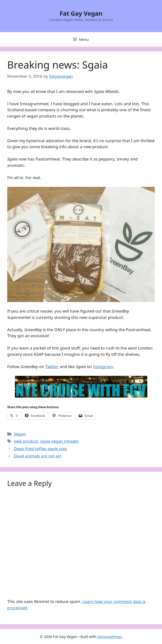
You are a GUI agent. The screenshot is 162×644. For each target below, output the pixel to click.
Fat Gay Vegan (81, 13)
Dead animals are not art (38, 456)
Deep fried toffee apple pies (40, 449)
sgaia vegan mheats (59, 441)
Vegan (20, 434)
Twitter (52, 367)
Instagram (103, 367)
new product (26, 441)
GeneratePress (110, 637)
